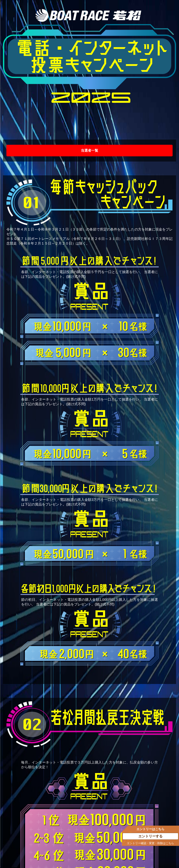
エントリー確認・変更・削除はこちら (150, 843)
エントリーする (150, 836)
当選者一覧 (89, 150)
